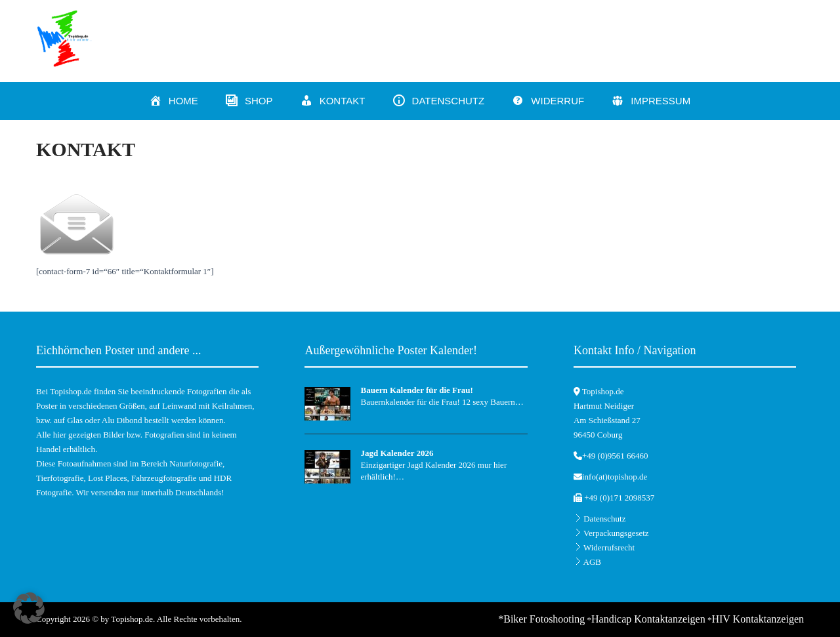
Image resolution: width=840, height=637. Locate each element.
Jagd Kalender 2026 (397, 453)
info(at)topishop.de (615, 477)
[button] (29, 608)
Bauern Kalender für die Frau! (416, 390)
